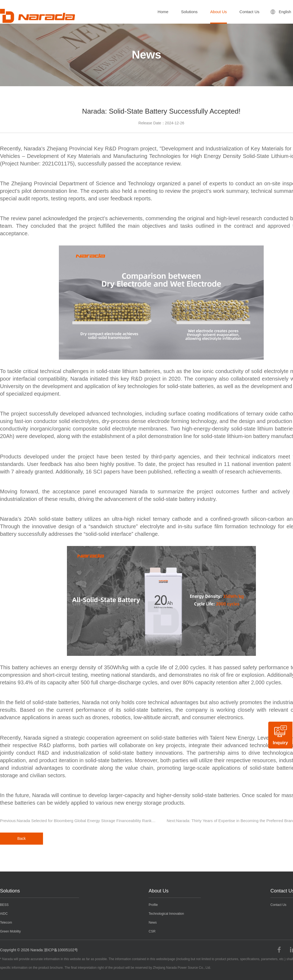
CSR (152, 931)
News (153, 923)
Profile (153, 905)
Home (163, 12)
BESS (4, 905)
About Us (219, 12)
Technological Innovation (166, 914)
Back (21, 838)
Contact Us (249, 12)
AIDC (4, 914)
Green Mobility (10, 931)
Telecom (6, 923)
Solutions (189, 12)
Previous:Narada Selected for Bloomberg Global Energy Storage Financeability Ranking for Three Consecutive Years (81, 821)
